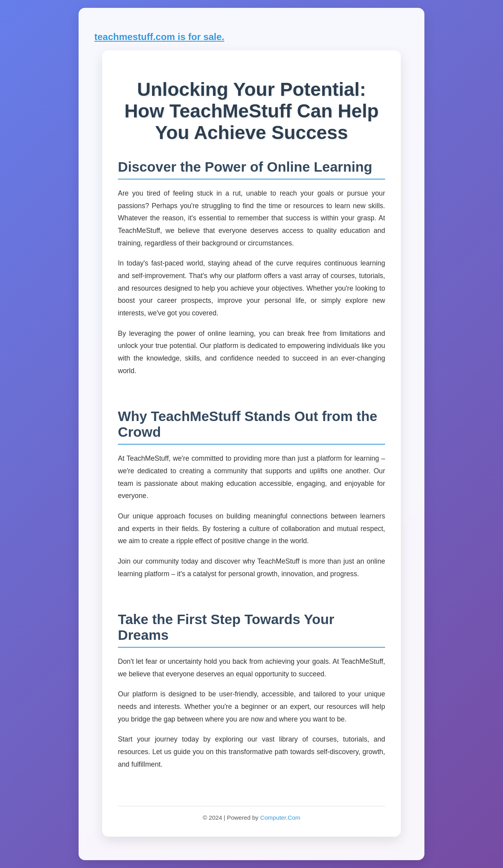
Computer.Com (280, 818)
